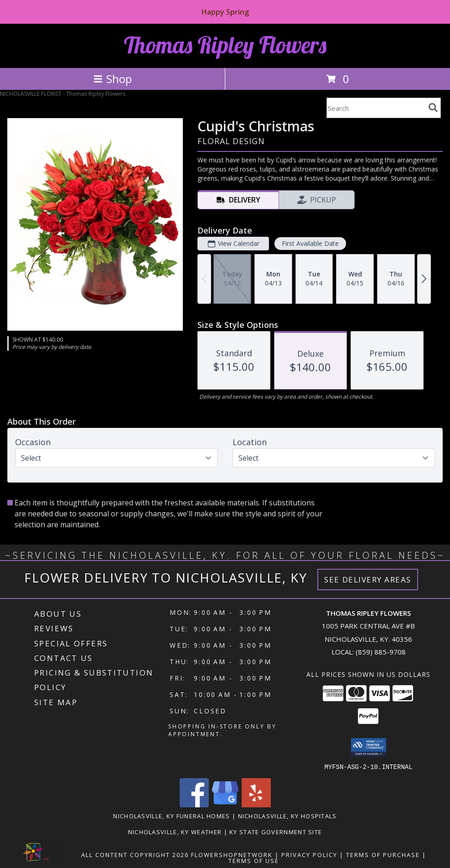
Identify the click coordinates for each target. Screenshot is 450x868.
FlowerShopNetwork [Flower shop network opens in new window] (232, 854)
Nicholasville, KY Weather (175, 832)
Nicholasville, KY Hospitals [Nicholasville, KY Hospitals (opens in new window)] (287, 816)
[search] (433, 108)
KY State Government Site (276, 832)
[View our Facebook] (194, 804)
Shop (113, 79)
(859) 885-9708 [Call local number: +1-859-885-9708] (381, 652)
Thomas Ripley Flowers (225, 45)
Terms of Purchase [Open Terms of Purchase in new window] (383, 854)
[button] (369, 747)
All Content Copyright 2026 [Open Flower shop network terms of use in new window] (135, 854)
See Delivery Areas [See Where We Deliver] (368, 580)
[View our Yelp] (256, 804)
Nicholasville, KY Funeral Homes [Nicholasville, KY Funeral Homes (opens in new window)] (171, 816)
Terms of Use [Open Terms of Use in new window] (254, 860)
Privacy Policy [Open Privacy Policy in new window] (309, 854)
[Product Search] (376, 108)
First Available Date (310, 243)
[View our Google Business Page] (225, 804)
